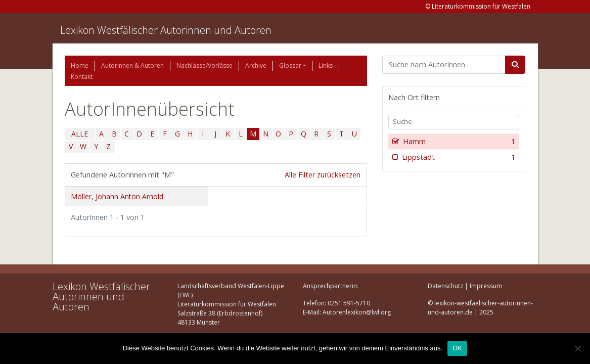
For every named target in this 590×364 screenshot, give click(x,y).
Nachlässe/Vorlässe (205, 65)
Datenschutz (445, 286)
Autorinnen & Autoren (132, 65)
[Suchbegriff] (444, 65)
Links (326, 65)
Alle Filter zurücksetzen (323, 175)
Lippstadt (458, 157)
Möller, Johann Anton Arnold (117, 196)
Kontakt (82, 77)
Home (80, 65)
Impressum (486, 286)
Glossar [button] (290, 65)
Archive (256, 65)
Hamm (458, 142)
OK (457, 348)
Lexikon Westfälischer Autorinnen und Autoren (166, 30)
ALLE (80, 134)
